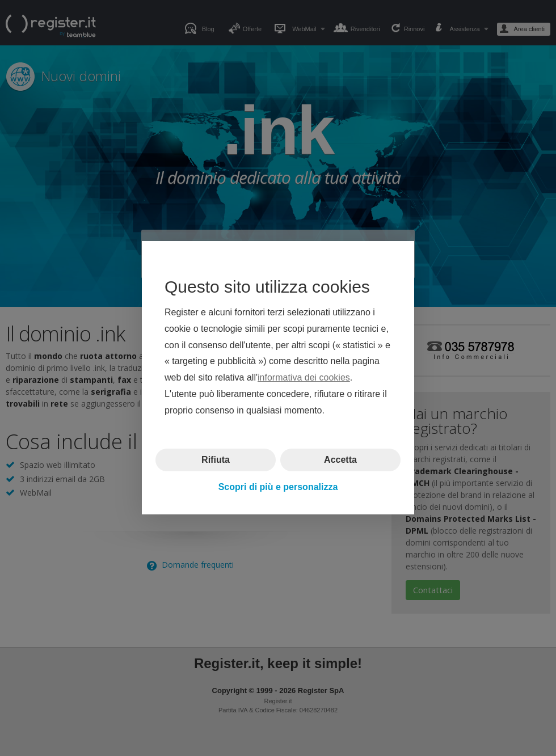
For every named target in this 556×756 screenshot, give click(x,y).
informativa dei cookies (304, 378)
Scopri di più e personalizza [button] (278, 487)
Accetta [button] (340, 460)
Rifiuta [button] (216, 460)
